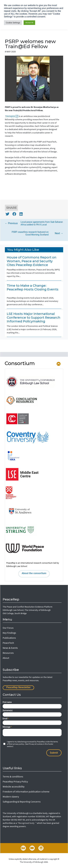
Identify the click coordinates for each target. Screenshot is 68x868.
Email (6, 719)
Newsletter (23, 848)
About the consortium (34, 573)
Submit (54, 753)
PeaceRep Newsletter (18, 687)
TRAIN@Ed (11, 116)
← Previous (34, 223)
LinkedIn (41, 848)
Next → (35, 233)
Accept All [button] (29, 23)
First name (7, 702)
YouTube (32, 848)
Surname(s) (8, 710)
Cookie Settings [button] (13, 23)
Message (7, 727)
